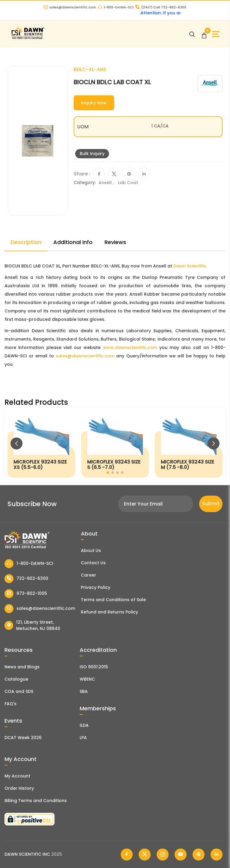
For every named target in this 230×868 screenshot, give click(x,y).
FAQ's (10, 704)
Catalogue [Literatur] (16, 679)
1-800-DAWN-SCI (116, 7)
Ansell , (107, 183)
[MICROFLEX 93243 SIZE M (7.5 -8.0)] (189, 444)
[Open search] (192, 34)
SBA (84, 691)
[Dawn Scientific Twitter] (145, 855)
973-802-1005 (26, 594)
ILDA (84, 725)
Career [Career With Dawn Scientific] (88, 575)
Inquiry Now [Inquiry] (94, 103)
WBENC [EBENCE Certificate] (87, 679)
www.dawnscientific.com (130, 347)
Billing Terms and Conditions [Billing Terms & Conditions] (36, 801)
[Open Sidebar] (216, 34)
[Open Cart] (204, 34)
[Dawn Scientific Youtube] (181, 855)
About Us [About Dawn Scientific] (91, 550)
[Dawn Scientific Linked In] (217, 855)
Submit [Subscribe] (211, 504)
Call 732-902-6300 (161, 7)
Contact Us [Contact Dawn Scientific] (93, 563)
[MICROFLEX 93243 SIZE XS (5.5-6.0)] (41, 444)
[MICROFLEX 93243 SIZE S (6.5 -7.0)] (115, 444)
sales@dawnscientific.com (70, 7)
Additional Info (73, 242)
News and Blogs (22, 667)
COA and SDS (19, 691)
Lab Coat (128, 183)
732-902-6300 (26, 579)
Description (26, 242)
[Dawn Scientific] (28, 38)
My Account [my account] (17, 776)
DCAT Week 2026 (23, 738)
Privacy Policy (96, 587)
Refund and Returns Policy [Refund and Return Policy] (109, 612)
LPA (83, 738)
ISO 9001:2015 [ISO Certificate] (94, 667)
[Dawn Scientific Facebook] (127, 855)
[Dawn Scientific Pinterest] (199, 855)
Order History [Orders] (19, 788)
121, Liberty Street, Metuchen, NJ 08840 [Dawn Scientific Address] (32, 625)
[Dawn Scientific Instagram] (163, 855)
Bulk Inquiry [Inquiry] (92, 154)
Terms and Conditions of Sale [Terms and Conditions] (113, 600)
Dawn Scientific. (190, 266)
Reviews (115, 242)
